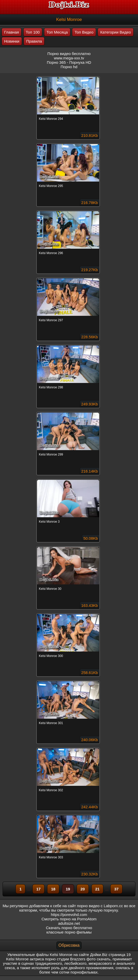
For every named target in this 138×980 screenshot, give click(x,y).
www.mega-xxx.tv (69, 58)
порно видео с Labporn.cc (100, 906)
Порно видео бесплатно (69, 54)
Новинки (12, 41)
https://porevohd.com (69, 915)
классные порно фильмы (69, 932)
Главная (12, 32)
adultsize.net (69, 923)
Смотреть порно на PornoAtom (69, 919)
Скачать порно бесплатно (69, 928)
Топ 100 (33, 32)
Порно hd (69, 67)
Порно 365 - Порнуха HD (69, 62)
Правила (34, 41)
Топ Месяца (57, 32)
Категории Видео (115, 32)
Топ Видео (84, 32)
